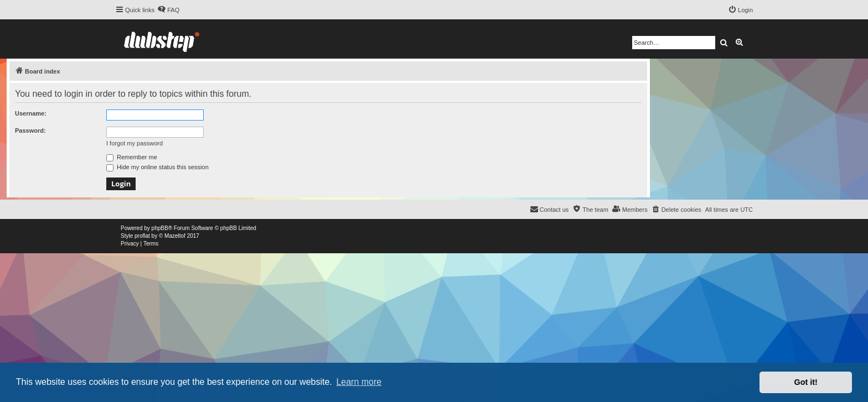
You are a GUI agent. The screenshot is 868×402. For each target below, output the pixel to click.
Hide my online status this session (157, 167)
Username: (31, 113)
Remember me (132, 157)
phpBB (160, 228)
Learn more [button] (359, 382)
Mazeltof (175, 236)
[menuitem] (168, 10)
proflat (142, 236)
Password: (30, 130)
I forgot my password (135, 143)
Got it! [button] (806, 382)
